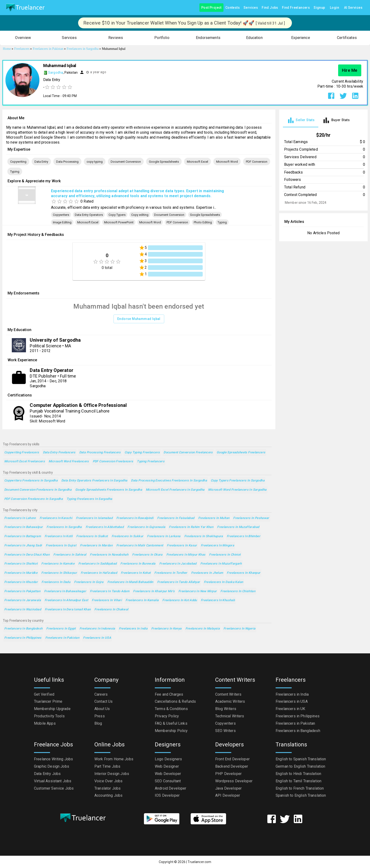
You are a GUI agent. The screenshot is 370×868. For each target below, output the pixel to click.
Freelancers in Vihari (107, 600)
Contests (233, 8)
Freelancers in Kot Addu (180, 600)
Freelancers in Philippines (23, 638)
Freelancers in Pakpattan (22, 591)
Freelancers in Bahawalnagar (65, 591)
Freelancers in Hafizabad (99, 573)
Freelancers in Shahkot (21, 564)
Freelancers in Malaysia (203, 629)
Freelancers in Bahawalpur (23, 527)
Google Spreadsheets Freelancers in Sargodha (109, 490)
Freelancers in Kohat (136, 573)
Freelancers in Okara (147, 555)
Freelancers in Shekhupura (204, 536)
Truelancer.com (199, 862)
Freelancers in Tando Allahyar (179, 582)
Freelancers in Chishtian (238, 591)
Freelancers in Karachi (56, 518)
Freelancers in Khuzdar (21, 582)
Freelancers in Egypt (61, 629)
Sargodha (56, 72)
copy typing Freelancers (142, 453)
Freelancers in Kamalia (142, 600)
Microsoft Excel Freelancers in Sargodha (175, 490)
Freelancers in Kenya (166, 629)
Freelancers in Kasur (182, 546)
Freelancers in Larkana (164, 536)
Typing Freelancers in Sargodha (89, 499)
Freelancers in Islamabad (94, 518)
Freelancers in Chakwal (111, 610)
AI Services (353, 8)
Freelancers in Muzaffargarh (221, 564)
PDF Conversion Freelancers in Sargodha (34, 499)
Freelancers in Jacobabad (178, 564)
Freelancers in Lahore (20, 518)
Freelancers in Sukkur (128, 536)
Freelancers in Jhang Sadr (23, 546)
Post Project (211, 8)
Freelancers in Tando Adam (110, 591)
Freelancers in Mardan (96, 546)
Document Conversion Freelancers (188, 453)
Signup (319, 8)
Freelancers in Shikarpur (59, 573)
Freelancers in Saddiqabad (97, 564)
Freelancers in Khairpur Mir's (154, 591)
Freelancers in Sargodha (64, 527)
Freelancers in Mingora (217, 546)
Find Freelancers (296, 8)
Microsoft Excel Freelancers (25, 462)
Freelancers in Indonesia (97, 629)
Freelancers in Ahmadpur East (66, 600)
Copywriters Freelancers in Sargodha (31, 481)
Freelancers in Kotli (59, 536)
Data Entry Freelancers (59, 453)
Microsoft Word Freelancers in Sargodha (237, 490)
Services (251, 8)
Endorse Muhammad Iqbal (139, 319)
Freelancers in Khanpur (244, 573)
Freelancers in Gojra (89, 582)
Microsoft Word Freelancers (69, 462)
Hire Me (350, 70)
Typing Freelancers (151, 462)
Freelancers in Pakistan (62, 638)
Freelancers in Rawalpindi (135, 518)
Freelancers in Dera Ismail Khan (68, 610)
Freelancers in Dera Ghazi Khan (27, 555)
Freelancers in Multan (214, 518)
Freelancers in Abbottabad (105, 527)
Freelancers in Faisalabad (176, 518)
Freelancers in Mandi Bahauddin (130, 582)
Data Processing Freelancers (100, 453)
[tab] (301, 120)
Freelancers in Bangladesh (23, 629)
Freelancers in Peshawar (251, 518)
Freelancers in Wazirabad (23, 610)
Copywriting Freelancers (22, 453)
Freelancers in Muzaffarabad (238, 527)
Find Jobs (270, 8)
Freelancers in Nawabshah (109, 555)
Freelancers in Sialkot (92, 536)
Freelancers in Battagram (23, 536)
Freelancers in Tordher (171, 573)
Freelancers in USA (97, 638)
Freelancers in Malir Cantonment (140, 546)
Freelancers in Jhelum (207, 573)
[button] (23, 38)
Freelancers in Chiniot (225, 555)
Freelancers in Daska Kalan (224, 582)
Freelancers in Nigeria (239, 629)
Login (335, 8)
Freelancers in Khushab (218, 600)
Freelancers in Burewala (138, 564)
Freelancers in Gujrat (61, 546)
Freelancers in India (133, 629)
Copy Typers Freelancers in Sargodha (238, 481)
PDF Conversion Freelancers (113, 462)
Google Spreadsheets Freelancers (241, 453)
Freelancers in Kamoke (58, 564)
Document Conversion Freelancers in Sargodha (38, 490)
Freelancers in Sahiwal (70, 555)
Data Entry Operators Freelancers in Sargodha (94, 481)
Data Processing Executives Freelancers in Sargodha (169, 481)
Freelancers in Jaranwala (23, 600)
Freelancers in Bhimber (244, 536)
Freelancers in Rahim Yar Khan (191, 527)
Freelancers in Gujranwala (146, 527)
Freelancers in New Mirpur (198, 591)
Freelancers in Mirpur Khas (186, 555)
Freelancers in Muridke (21, 573)
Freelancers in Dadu (56, 582)
